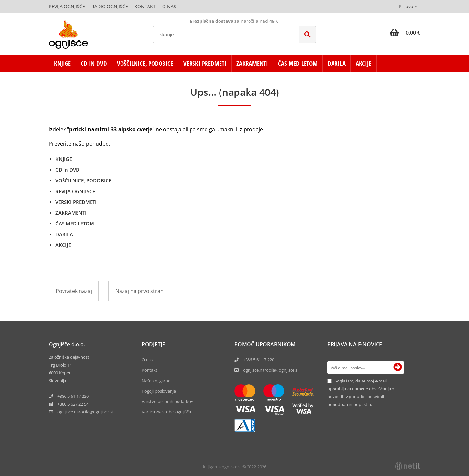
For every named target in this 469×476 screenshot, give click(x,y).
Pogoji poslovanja (159, 391)
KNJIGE (62, 64)
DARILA (337, 64)
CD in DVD (94, 64)
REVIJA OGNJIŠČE (75, 191)
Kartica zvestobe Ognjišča (166, 412)
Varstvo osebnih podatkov (167, 401)
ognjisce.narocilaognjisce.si (85, 412)
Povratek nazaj (74, 291)
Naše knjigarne (156, 381)
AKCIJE (363, 64)
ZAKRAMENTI (252, 64)
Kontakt (145, 6)
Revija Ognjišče (67, 6)
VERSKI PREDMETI (205, 64)
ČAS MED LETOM (298, 64)
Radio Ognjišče (110, 6)
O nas (169, 6)
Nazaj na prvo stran (139, 291)
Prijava (408, 6)
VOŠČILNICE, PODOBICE (145, 64)
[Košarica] (405, 33)
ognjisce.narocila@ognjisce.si (271, 370)
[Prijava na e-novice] (398, 368)
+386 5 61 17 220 (73, 396)
